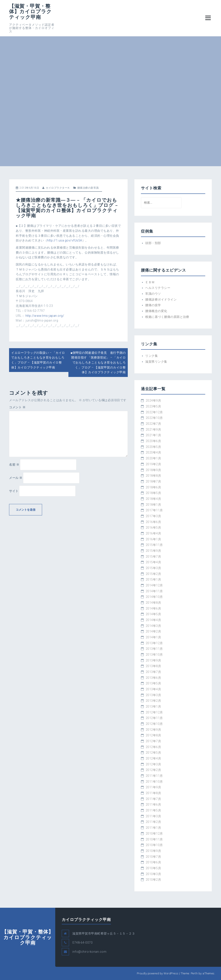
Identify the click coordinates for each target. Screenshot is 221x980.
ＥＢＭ (150, 282)
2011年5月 (153, 810)
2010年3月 (153, 874)
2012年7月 (153, 741)
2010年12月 (154, 834)
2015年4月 (153, 562)
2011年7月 (153, 799)
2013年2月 (153, 701)
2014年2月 (153, 631)
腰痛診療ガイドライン (161, 299)
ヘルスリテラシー (158, 288)
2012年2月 (153, 770)
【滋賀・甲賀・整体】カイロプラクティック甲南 (30, 11)
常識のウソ (153, 294)
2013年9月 (153, 660)
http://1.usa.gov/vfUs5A (65, 240)
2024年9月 (153, 401)
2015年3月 (153, 568)
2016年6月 (153, 522)
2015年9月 (153, 551)
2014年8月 (153, 603)
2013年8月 (153, 666)
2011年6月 (153, 805)
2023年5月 (153, 406)
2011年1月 (153, 828)
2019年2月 (153, 464)
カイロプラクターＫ (58, 188)
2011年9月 (153, 787)
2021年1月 (153, 435)
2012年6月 (153, 747)
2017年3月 (153, 516)
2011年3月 (153, 816)
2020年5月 (153, 447)
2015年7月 (153, 557)
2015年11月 (154, 545)
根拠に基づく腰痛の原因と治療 (167, 317)
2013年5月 (153, 683)
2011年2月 (153, 822)
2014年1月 (153, 637)
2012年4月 (153, 758)
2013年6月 (153, 678)
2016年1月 (153, 539)
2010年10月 (154, 845)
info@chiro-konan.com (89, 952)
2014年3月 (153, 626)
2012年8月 (153, 735)
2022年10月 (154, 418)
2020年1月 (153, 458)
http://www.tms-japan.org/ (45, 316)
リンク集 (152, 356)
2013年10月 (154, 655)
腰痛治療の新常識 (88, 188)
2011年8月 (153, 793)
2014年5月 (153, 614)
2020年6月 (153, 441)
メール (16, 478)
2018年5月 (153, 493)
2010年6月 (153, 862)
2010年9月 (153, 851)
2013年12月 (154, 643)
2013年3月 (153, 695)
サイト (14, 491)
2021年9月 (153, 430)
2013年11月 (154, 649)
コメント (17, 407)
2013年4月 (153, 689)
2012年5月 (153, 753)
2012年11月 (154, 718)
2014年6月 (153, 608)
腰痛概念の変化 (156, 311)
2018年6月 (153, 487)
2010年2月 (153, 880)
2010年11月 (154, 839)
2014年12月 (154, 585)
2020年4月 (153, 452)
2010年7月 (153, 857)
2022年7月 (153, 424)
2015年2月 (153, 574)
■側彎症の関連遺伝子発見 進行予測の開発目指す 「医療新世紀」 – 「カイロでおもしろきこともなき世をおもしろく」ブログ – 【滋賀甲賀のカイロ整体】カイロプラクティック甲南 (98, 363)
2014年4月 (153, 620)
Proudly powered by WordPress (158, 973)
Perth (194, 973)
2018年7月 (153, 481)
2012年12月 (154, 712)
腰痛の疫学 (153, 305)
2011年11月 (154, 776)
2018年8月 (153, 476)
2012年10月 (154, 724)
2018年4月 (153, 499)
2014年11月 (154, 591)
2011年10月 (154, 782)
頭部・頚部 (153, 243)
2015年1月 (153, 579)
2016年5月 (153, 528)
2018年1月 (153, 505)
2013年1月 (153, 706)
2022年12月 (154, 412)
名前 (14, 465)
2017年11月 (154, 510)
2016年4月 (153, 533)
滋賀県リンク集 (156, 362)
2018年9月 (153, 470)
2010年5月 (153, 868)
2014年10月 (154, 597)
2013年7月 (153, 672)
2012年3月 (153, 764)
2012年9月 (153, 730)
